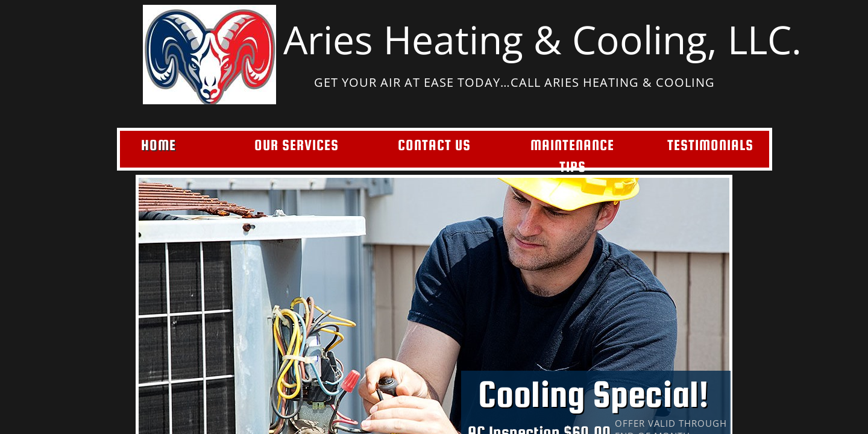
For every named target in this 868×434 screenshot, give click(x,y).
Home (159, 145)
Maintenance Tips (572, 156)
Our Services (297, 145)
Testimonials (710, 145)
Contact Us (434, 145)
